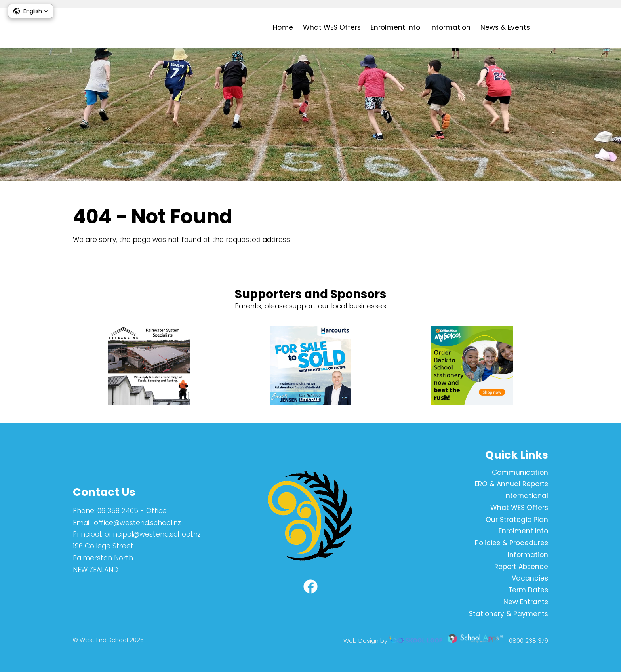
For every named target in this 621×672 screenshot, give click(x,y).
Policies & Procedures (511, 543)
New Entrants (526, 602)
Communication (520, 472)
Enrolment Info (395, 27)
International (526, 496)
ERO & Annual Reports (511, 484)
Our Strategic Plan (517, 520)
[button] (31, 11)
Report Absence (521, 567)
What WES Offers (332, 27)
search (544, 28)
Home (283, 27)
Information (450, 27)
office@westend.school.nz (137, 523)
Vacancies (530, 578)
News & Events (505, 27)
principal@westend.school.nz (152, 534)
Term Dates (528, 590)
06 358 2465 (118, 511)
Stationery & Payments (509, 614)
